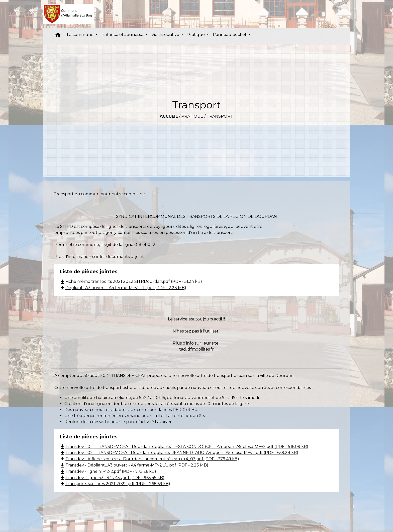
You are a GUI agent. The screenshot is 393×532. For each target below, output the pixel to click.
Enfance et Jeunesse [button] (123, 35)
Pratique (192, 116)
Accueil (169, 116)
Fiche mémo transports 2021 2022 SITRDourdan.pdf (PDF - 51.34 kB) (131, 281)
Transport (220, 116)
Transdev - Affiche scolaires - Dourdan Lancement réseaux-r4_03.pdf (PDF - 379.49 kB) (149, 459)
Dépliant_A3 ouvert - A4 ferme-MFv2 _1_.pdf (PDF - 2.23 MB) (123, 288)
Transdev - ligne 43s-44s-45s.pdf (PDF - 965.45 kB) (112, 478)
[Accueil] (69, 14)
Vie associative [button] (166, 35)
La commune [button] (81, 35)
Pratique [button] (197, 35)
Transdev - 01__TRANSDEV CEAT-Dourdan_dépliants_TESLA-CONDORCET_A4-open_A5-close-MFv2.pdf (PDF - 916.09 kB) (184, 447)
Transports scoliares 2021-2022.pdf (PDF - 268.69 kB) (115, 484)
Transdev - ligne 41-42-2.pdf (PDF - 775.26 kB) (108, 471)
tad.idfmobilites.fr (197, 349)
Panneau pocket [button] (230, 35)
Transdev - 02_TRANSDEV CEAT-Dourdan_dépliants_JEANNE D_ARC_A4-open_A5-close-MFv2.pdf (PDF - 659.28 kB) (179, 453)
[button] (58, 36)
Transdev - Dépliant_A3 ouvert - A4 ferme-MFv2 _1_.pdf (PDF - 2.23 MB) (134, 465)
